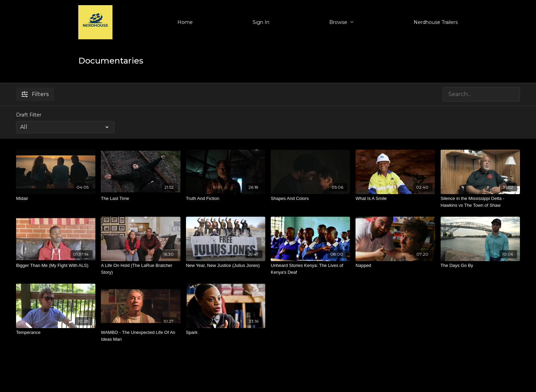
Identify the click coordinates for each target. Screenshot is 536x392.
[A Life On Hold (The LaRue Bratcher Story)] (140, 269)
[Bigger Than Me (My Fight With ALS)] (56, 266)
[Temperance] (56, 333)
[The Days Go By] (480, 266)
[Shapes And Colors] (310, 199)
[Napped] (395, 266)
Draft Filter (29, 115)
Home (185, 22)
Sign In (261, 22)
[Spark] (226, 333)
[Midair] (56, 199)
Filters (35, 94)
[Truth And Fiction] (226, 199)
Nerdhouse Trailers (436, 22)
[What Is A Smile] (395, 199)
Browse (341, 22)
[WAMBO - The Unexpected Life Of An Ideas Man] (140, 336)
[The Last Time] (140, 199)
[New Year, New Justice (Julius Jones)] (226, 266)
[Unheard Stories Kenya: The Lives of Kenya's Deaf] (310, 269)
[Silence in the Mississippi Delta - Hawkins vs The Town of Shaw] (480, 202)
